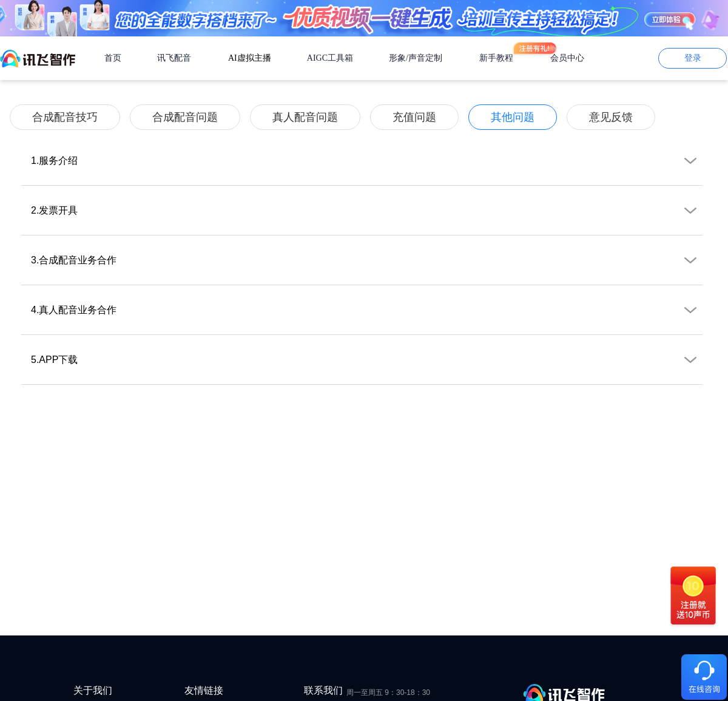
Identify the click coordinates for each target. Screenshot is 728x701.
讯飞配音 (174, 58)
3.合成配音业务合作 (367, 265)
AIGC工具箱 (330, 58)
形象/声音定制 (416, 58)
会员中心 (567, 58)
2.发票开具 (367, 215)
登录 (693, 58)
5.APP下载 (367, 365)
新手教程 (496, 58)
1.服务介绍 (367, 166)
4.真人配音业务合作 (367, 315)
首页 (113, 58)
